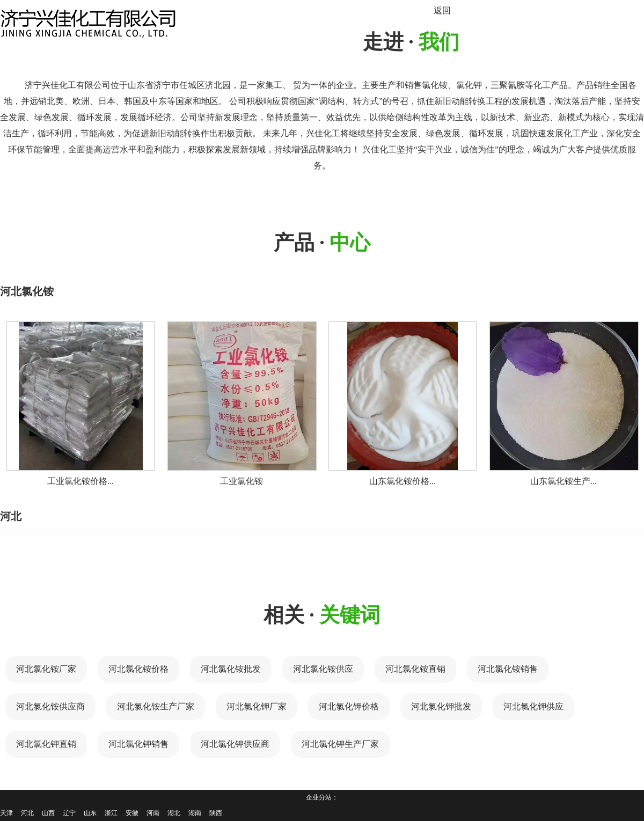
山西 (48, 813)
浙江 (111, 813)
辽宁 (69, 813)
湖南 (195, 813)
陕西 (216, 813)
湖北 (174, 813)
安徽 (132, 813)
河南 (153, 813)
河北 (27, 813)
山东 (90, 813)
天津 (6, 813)
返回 (442, 10)
